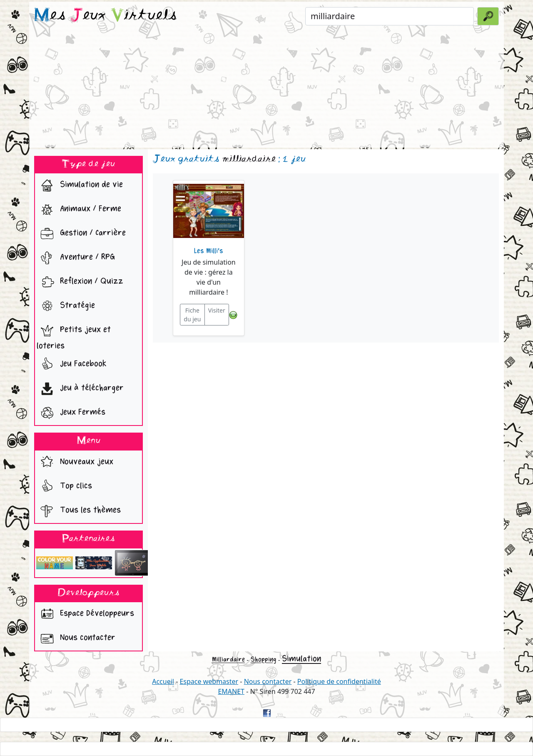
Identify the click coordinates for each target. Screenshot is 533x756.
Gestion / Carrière (81, 234)
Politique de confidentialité (339, 681)
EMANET (231, 691)
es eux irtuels (106, 16)
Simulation (301, 659)
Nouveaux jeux (75, 463)
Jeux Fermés (71, 413)
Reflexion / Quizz (80, 282)
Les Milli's (209, 251)
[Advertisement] (266, 89)
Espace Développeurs (85, 614)
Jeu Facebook (72, 365)
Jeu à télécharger (80, 389)
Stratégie (66, 306)
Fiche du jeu (192, 315)
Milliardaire (228, 660)
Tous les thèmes (79, 511)
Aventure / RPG (76, 258)
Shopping (264, 660)
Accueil (163, 681)
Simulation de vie (80, 185)
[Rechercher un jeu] (390, 16)
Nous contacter (76, 638)
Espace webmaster (209, 681)
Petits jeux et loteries (74, 336)
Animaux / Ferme (79, 210)
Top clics (64, 487)
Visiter (217, 310)
